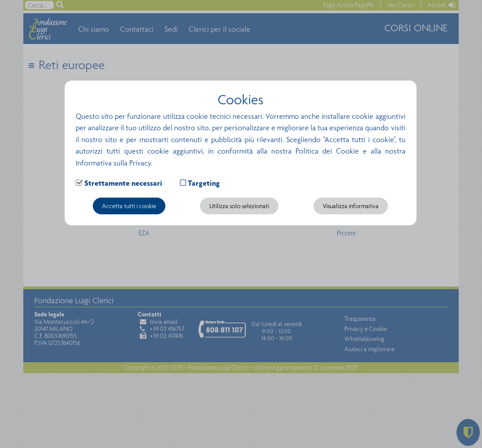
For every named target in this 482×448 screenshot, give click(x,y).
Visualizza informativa (351, 206)
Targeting (204, 183)
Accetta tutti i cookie (129, 206)
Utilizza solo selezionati (239, 206)
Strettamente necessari (123, 183)
